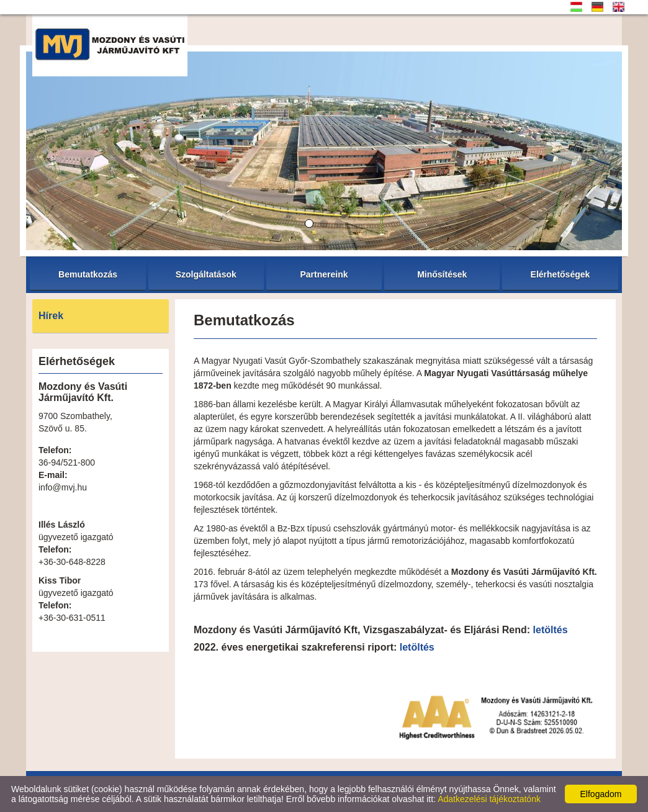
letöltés (551, 630)
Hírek (51, 316)
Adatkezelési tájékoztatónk (489, 799)
